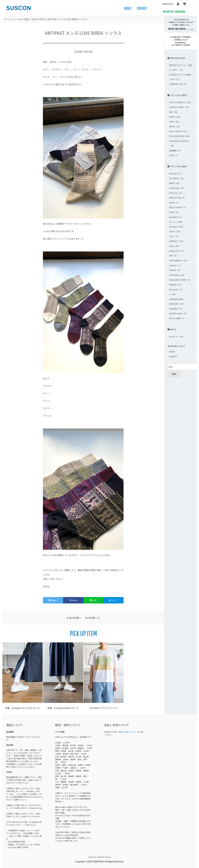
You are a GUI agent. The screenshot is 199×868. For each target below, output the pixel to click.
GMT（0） (174, 256)
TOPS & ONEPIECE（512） (181, 102)
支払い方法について (127, 732)
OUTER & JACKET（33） (180, 107)
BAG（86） (174, 112)
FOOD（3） (174, 155)
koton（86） (175, 246)
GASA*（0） (174, 212)
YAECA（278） (175, 231)
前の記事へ (74, 618)
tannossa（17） (176, 173)
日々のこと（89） (177, 336)
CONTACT (142, 8)
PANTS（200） (175, 117)
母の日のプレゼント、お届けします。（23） (180, 67)
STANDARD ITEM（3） (178, 84)
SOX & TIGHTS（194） (179, 131)
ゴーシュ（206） (176, 222)
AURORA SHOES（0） (178, 313)
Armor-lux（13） (176, 193)
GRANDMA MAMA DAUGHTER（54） (177, 301)
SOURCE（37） (176, 285)
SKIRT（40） (175, 122)
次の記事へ (92, 618)
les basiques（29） (177, 275)
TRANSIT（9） (175, 270)
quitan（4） (174, 202)
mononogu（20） (177, 188)
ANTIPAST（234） (177, 241)
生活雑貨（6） (175, 150)
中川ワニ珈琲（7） (177, 318)
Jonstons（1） (175, 265)
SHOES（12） (175, 126)
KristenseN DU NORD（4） (180, 280)
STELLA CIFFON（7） (178, 207)
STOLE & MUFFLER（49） (180, 136)
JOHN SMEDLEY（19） (179, 260)
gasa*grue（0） (176, 217)
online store (168, 4)
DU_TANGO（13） (177, 178)
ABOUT (128, 8)
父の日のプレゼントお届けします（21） (180, 77)
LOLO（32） (174, 236)
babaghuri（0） (176, 309)
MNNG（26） (175, 183)
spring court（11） (177, 251)
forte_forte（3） (176, 289)
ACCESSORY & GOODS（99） (179, 143)
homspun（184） (177, 227)
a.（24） (173, 294)
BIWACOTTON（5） (178, 198)
